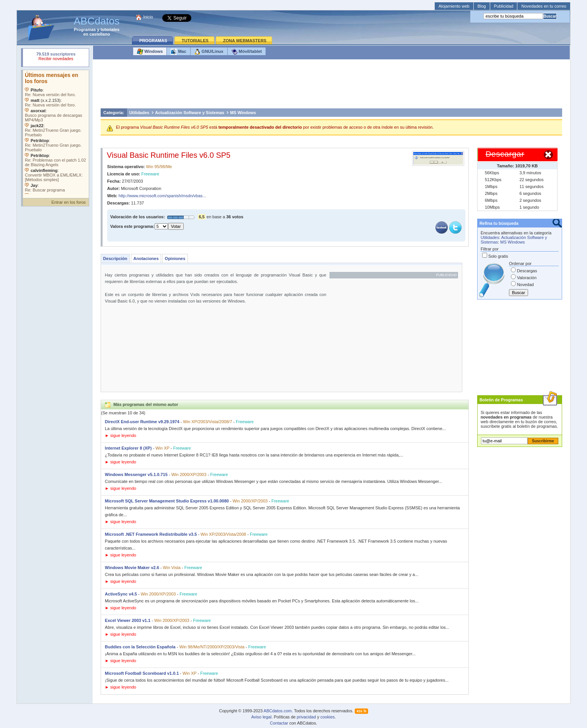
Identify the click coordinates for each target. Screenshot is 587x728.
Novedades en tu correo (544, 6)
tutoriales (110, 29)
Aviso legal (261, 717)
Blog (482, 6)
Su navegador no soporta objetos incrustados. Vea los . (56, 132)
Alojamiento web (454, 6)
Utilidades (139, 113)
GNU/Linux (209, 52)
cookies (327, 717)
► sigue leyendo (121, 435)
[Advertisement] (331, 86)
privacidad (306, 717)
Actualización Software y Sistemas (190, 113)
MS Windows (243, 113)
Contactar (279, 723)
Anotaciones (146, 258)
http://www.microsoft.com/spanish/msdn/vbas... (162, 196)
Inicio (148, 17)
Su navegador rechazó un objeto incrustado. (56, 57)
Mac (178, 52)
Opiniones (175, 258)
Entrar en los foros (68, 202)
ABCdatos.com (278, 711)
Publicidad (504, 6)
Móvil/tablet (247, 52)
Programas (85, 29)
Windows (150, 52)
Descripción (115, 258)
